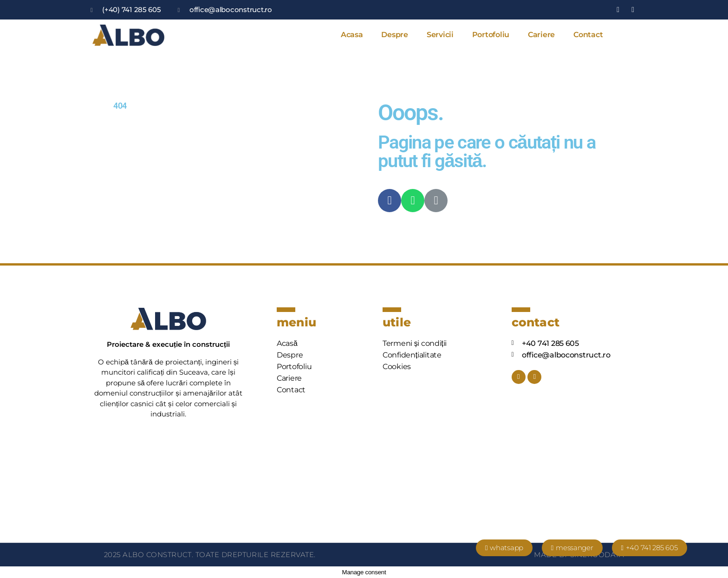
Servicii (440, 35)
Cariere (541, 35)
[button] (504, 548)
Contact (588, 35)
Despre (394, 35)
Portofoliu (491, 35)
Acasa (352, 35)
